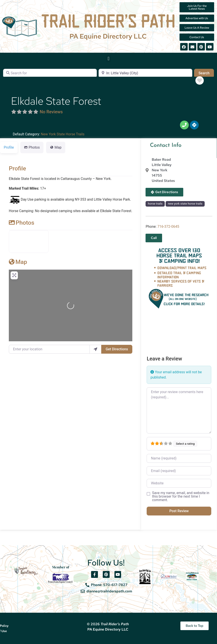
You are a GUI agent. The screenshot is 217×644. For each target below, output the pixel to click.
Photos (22, 223)
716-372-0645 (168, 227)
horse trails (155, 204)
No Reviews (51, 112)
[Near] (145, 73)
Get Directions (117, 349)
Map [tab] (56, 147)
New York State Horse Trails (63, 134)
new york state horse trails (185, 204)
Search (206, 73)
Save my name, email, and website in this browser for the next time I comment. (181, 497)
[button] (108, 59)
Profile (17, 168)
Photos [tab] (32, 147)
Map (18, 262)
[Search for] (50, 73)
